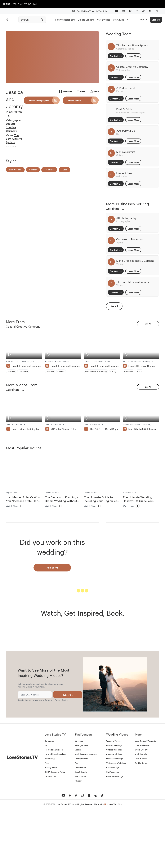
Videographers (81, 802)
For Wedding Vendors (54, 807)
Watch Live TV (141, 807)
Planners (79, 838)
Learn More (133, 56)
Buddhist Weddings (115, 833)
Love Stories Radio (143, 802)
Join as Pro (52, 567)
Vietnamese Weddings (116, 820)
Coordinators (81, 824)
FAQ (46, 802)
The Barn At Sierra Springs (14, 139)
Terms (48, 757)
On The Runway (142, 820)
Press (47, 820)
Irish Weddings (113, 824)
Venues (78, 807)
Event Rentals (81, 829)
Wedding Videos (113, 798)
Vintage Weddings (114, 807)
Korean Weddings (114, 811)
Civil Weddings (113, 829)
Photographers (81, 815)
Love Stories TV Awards (145, 798)
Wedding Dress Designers (86, 811)
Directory (79, 798)
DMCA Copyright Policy (55, 829)
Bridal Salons (81, 833)
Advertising (50, 815)
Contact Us (116, 56)
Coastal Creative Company (11, 127)
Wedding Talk (141, 811)
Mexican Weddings (114, 815)
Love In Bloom (141, 815)
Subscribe (68, 752)
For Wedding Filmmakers (55, 811)
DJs (77, 820)
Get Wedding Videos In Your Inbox (92, 11)
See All (114, 306)
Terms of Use (50, 833)
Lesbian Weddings (114, 802)
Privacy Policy (61, 757)
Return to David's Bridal (20, 4)
